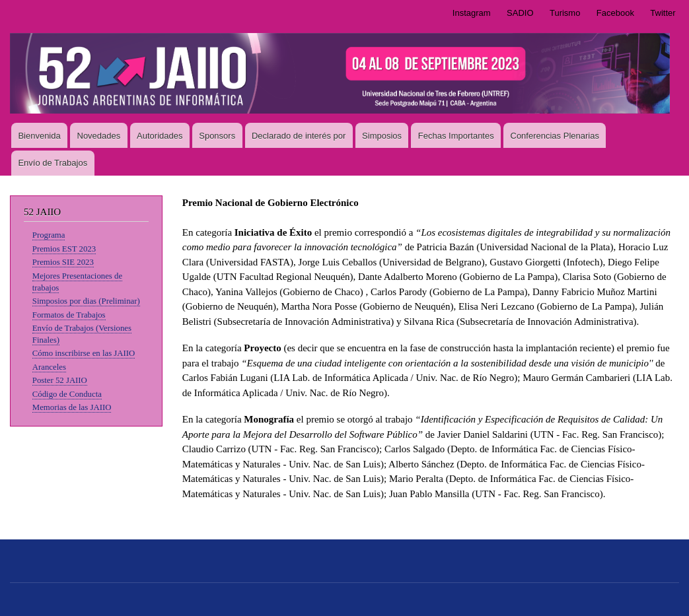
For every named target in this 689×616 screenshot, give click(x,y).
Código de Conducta (67, 394)
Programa (49, 235)
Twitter (663, 13)
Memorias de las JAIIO (72, 407)
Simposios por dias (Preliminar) (86, 301)
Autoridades (160, 136)
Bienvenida (39, 136)
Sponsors (217, 136)
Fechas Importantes (456, 136)
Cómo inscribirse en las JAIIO (84, 353)
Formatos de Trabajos (69, 315)
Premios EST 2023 (64, 249)
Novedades (99, 136)
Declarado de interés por (299, 136)
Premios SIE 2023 (63, 262)
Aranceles (49, 367)
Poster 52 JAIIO (60, 380)
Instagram (472, 13)
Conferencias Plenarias (555, 136)
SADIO (520, 13)
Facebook (615, 13)
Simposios (382, 136)
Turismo (565, 13)
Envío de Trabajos (53, 163)
